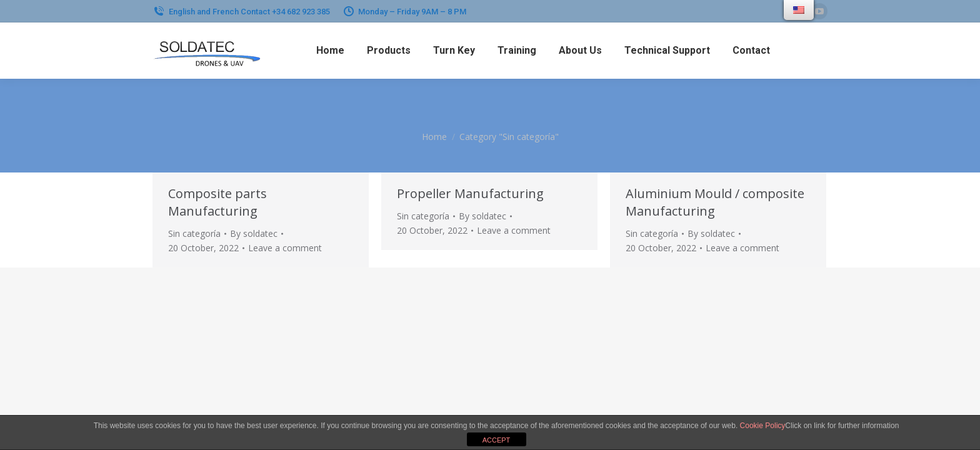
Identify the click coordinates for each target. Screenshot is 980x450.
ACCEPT (497, 440)
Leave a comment (285, 248)
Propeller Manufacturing (470, 193)
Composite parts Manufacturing (217, 202)
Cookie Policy (763, 426)
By (254, 233)
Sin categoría (194, 233)
